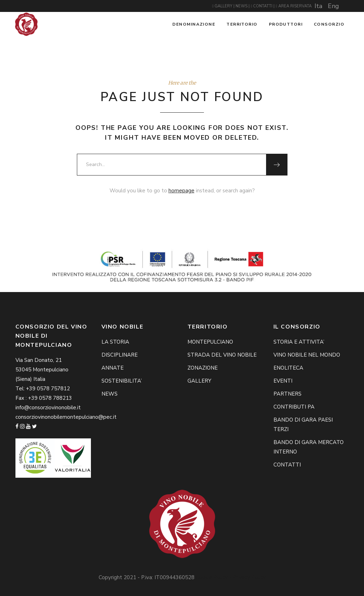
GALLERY (223, 6)
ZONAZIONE (203, 368)
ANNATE (112, 368)
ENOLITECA (288, 368)
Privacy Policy (249, 577)
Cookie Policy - (214, 577)
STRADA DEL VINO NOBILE (222, 355)
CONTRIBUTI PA (294, 407)
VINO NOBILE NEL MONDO (307, 355)
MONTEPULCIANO (210, 342)
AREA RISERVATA (293, 6)
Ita (318, 6)
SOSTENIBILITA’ (122, 381)
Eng (333, 6)
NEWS (242, 6)
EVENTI (283, 381)
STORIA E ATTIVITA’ (299, 342)
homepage (181, 191)
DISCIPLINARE (120, 355)
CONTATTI (262, 6)
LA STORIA (115, 342)
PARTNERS (287, 394)
